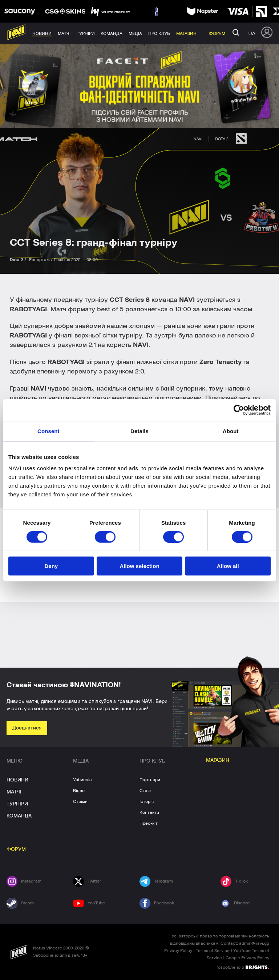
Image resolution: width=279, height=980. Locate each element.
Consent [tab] (48, 431)
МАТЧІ (14, 792)
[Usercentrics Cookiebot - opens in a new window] (239, 410)
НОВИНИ (17, 780)
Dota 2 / (19, 260)
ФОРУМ (16, 849)
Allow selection (139, 566)
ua (252, 33)
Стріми (80, 801)
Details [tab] (139, 431)
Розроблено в (242, 967)
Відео (79, 791)
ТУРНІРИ (17, 804)
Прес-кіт (149, 823)
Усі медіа (82, 780)
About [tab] (231, 431)
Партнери (150, 780)
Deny (51, 566)
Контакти (149, 812)
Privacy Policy (178, 951)
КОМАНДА (19, 816)
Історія (147, 801)
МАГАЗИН (218, 760)
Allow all (228, 566)
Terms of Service (213, 951)
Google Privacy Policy (247, 958)
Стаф (145, 791)
